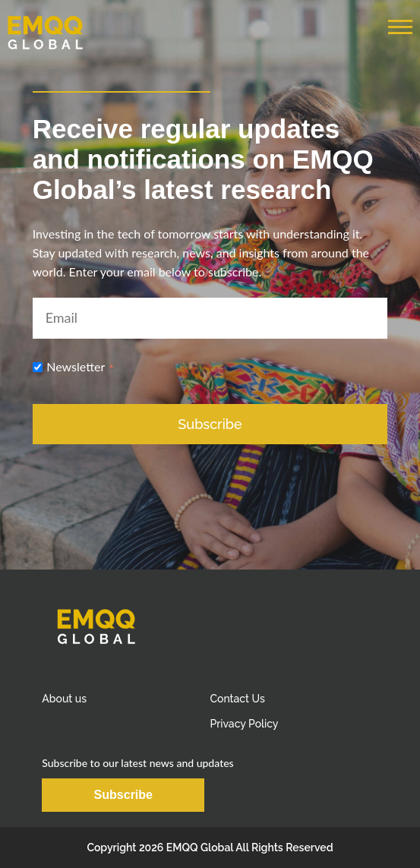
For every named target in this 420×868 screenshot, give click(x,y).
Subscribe (123, 795)
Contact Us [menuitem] (237, 699)
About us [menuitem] (64, 699)
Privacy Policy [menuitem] (244, 724)
